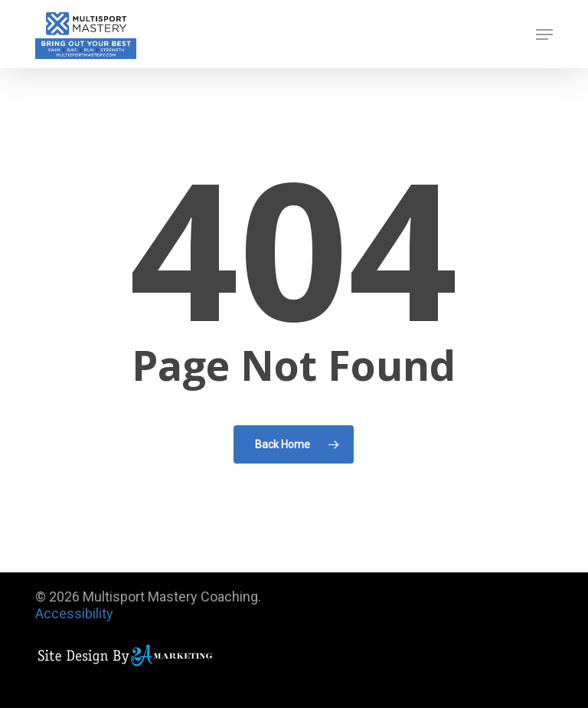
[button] (544, 34)
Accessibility (74, 613)
